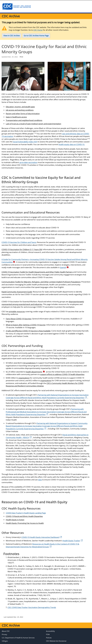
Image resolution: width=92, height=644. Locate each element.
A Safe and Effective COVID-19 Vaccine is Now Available (28, 331)
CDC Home (38, 30)
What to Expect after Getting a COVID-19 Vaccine (26, 325)
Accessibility (50, 631)
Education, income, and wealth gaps (20, 107)
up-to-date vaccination (28, 162)
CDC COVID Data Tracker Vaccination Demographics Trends (32, 607)
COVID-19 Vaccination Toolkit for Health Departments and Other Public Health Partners (37, 272)
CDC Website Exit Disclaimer (56, 641)
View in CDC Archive (12, 36)
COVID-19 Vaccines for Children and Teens (19, 242)
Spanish (64, 267)
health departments (35, 372)
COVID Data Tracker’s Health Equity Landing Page (26, 513)
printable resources (17, 311)
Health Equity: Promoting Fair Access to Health (25, 523)
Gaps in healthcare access (16, 117)
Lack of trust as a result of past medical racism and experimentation (33, 124)
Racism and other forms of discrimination (23, 114)
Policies (49, 638)
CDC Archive (11, 16)
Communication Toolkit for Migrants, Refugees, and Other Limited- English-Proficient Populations (41, 282)
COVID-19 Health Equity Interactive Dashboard (42, 537)
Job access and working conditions (20, 110)
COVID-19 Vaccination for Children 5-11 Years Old (22, 249)
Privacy (4, 634)
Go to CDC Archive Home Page (36, 36)
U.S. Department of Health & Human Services (18, 638)
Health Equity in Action (15, 520)
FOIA (48, 634)
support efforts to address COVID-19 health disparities (62, 374)
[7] (50, 157)
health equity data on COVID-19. (72, 144)
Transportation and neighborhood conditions (24, 120)
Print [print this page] (21, 57)
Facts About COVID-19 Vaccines (19, 319)
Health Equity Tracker (73, 541)
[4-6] (89, 139)
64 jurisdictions (29, 363)
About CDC (6, 631)
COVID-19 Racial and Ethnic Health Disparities (24, 516)
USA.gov (5, 641)
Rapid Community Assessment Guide (17, 292)
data (40, 480)
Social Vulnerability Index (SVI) (25, 142)
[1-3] (35, 133)
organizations (24, 378)
